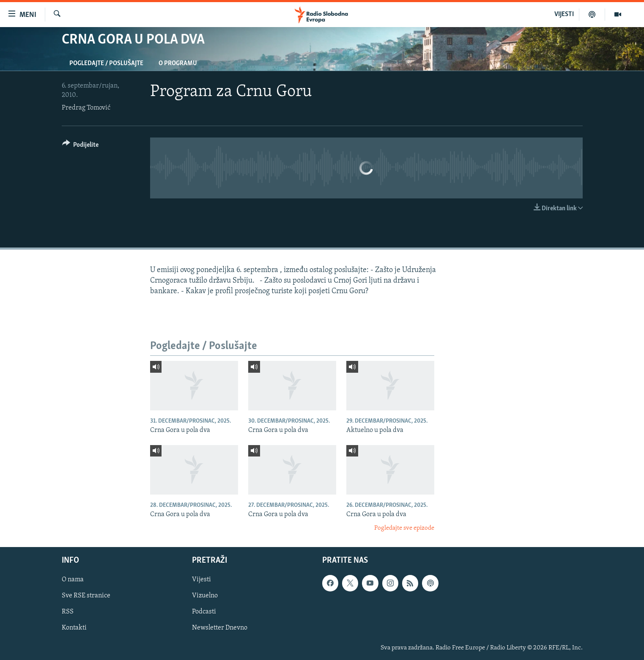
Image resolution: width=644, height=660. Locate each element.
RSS (68, 612)
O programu (178, 63)
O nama (73, 580)
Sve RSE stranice (86, 596)
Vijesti (201, 580)
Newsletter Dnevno (220, 628)
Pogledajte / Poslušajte (106, 63)
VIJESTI (564, 14)
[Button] (81, 146)
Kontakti (74, 628)
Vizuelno (205, 596)
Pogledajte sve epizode (404, 528)
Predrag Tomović (86, 108)
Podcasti (204, 612)
